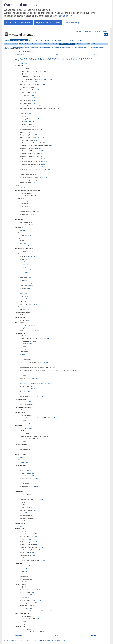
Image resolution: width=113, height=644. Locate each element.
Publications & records (67, 44)
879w (34, 283)
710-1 (38, 373)
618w (28, 320)
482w (25, 241)
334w (26, 262)
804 (25, 275)
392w (33, 95)
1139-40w (38, 148)
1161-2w (34, 225)
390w (32, 386)
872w (32, 214)
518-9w (29, 566)
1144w (34, 476)
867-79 (36, 500)
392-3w (33, 100)
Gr (66, 58)
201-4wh (33, 344)
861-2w (47, 79)
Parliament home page (18, 47)
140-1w (37, 138)
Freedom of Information (31, 640)
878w (32, 286)
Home (7, 40)
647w (34, 510)
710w (40, 481)
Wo (77, 59)
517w (27, 302)
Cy (41, 58)
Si (54, 59)
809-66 (39, 212)
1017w (30, 204)
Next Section (19, 636)
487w (27, 513)
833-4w (40, 550)
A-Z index (7, 640)
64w (29, 397)
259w (33, 397)
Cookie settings (72, 22)
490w (42, 161)
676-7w (33, 389)
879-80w (26, 463)
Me (16, 59)
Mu (22, 59)
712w (36, 397)
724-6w (41, 397)
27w (33, 124)
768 (55, 418)
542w (26, 391)
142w (36, 140)
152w (25, 225)
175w (34, 555)
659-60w (36, 486)
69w (25, 188)
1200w (34, 92)
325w (30, 449)
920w (21, 457)
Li (89, 58)
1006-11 (42, 365)
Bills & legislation (44, 44)
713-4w (33, 256)
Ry (50, 59)
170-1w (42, 138)
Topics (93, 44)
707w (33, 183)
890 (45, 500)
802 (29, 201)
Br (29, 58)
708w (42, 177)
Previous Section (20, 54)
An (20, 58)
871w (26, 299)
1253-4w (24, 63)
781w (30, 608)
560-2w (29, 470)
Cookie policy (72, 640)
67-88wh (34, 304)
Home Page (94, 54)
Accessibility (79, 31)
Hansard (56, 47)
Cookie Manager (81, 640)
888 (42, 500)
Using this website (48, 640)
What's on (34, 44)
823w (36, 175)
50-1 (47, 362)
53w (26, 235)
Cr (38, 58)
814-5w (36, 558)
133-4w (42, 560)
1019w (33, 201)
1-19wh (37, 331)
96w (36, 534)
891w (30, 507)
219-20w (35, 378)
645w (25, 505)
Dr (48, 58)
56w (26, 267)
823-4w (39, 489)
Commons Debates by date (79, 47)
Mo (19, 59)
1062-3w (49, 383)
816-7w (38, 590)
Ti (63, 59)
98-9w (43, 85)
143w (44, 143)
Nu (26, 59)
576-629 (37, 196)
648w (28, 521)
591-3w (27, 571)
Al (17, 58)
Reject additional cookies (48, 22)
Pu (41, 59)
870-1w (29, 275)
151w (29, 288)
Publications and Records (46, 47)
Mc (94, 58)
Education (79, 40)
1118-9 (35, 497)
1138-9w (35, 478)
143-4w (36, 156)
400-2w (26, 383)
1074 (37, 605)
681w (37, 545)
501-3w (41, 106)
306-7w (27, 568)
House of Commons (11, 44)
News (88, 44)
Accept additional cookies (18, 22)
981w (39, 600)
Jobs (40, 640)
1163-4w (27, 328)
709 (38, 619)
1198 (76, 370)
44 (45, 362)
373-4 (49, 436)
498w (50, 145)
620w (32, 484)
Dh (46, 58)
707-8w (44, 169)
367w (32, 595)
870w (30, 428)
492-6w (31, 135)
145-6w (26, 230)
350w (37, 423)
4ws (30, 114)
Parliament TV (80, 44)
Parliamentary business (19, 40)
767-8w (25, 201)
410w (42, 547)
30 (46, 632)
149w (21, 410)
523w (21, 463)
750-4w (37, 603)
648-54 (39, 383)
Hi (73, 58)
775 (57, 418)
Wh (74, 59)
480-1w (37, 542)
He (71, 58)
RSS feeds (97, 31)
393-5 (49, 339)
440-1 (24, 354)
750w (21, 201)
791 (28, 352)
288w (26, 315)
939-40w (44, 383)
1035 (46, 365)
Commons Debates (65, 47)
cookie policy (65, 16)
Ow (31, 59)
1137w (36, 135)
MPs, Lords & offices (36, 40)
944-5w (37, 87)
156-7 (32, 515)
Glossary (14, 640)
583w (29, 209)
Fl (60, 58)
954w (30, 132)
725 (52, 418)
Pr (38, 59)
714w (29, 278)
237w (32, 270)
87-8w (32, 553)
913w (39, 77)
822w (41, 153)
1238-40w (31, 473)
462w (32, 405)
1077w (52, 79)
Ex (55, 58)
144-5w (42, 167)
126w (35, 537)
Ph (36, 59)
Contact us (105, 31)
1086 (32, 349)
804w (28, 598)
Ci (36, 58)
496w (30, 539)
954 (38, 365)
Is (80, 58)
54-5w (27, 272)
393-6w (35, 103)
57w (29, 576)
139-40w (29, 122)
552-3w (43, 159)
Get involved (63, 40)
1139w (35, 127)
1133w (39, 119)
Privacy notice (65, 640)
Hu (76, 58)
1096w (21, 526)
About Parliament (51, 40)
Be (27, 58)
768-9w (31, 206)
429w (34, 98)
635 (57, 368)
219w (51, 611)
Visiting (71, 40)
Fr (62, 58)
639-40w (42, 79)
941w (37, 172)
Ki (85, 58)
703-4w (40, 130)
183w (30, 452)
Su (59, 59)
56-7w (28, 310)
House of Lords (24, 44)
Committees (54, 44)
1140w (48, 169)
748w (29, 225)
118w (29, 256)
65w (38, 90)
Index (56, 54)
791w (30, 391)
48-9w (26, 259)
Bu (32, 58)
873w (29, 235)
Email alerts (88, 31)
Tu (65, 59)
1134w (34, 122)
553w (47, 180)
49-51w (26, 264)
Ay (22, 58)
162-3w (22, 383)
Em (53, 58)
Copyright (57, 640)
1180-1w (26, 296)
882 (40, 500)
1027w (26, 243)
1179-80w (27, 291)
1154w (31, 251)
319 (48, 71)
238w (37, 82)
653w (26, 280)
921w (32, 592)
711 (38, 439)
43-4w (30, 222)
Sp (56, 59)
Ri (47, 59)
